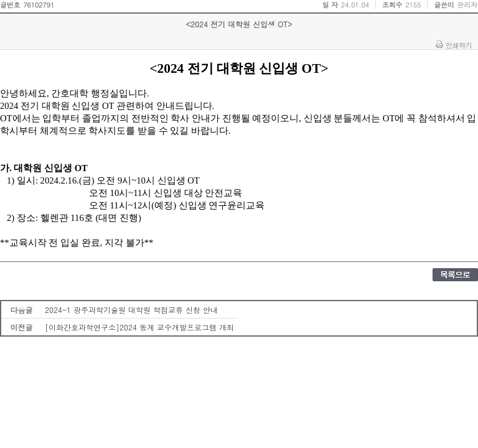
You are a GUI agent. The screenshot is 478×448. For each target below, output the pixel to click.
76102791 (39, 5)
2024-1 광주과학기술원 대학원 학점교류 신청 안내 (131, 310)
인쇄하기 (459, 45)
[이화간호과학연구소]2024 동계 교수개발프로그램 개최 (139, 327)
